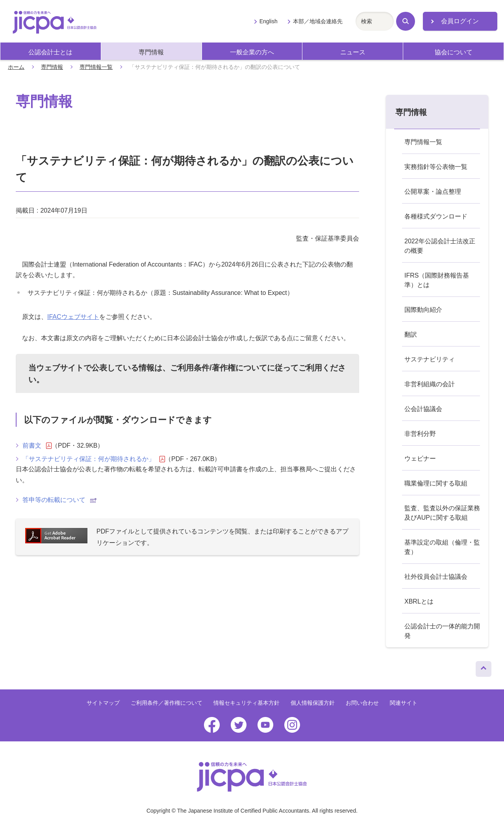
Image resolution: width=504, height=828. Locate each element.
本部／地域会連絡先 (318, 21)
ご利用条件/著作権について (219, 368)
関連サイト (404, 703)
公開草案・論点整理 (433, 192)
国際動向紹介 (423, 310)
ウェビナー (420, 458)
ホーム (16, 67)
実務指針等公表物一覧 (436, 167)
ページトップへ (484, 667)
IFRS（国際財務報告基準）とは (437, 280)
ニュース (353, 52)
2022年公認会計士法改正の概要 (440, 246)
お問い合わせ (362, 703)
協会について (454, 52)
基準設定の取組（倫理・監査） (442, 547)
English (269, 21)
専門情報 (151, 52)
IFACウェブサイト (73, 317)
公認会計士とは (50, 52)
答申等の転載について (59, 500)
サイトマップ (103, 703)
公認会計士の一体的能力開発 (442, 631)
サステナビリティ (430, 359)
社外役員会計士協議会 (436, 577)
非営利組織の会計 (430, 384)
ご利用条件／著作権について (167, 703)
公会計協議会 (423, 409)
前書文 (37, 446)
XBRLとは (419, 601)
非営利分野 (420, 434)
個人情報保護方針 (313, 703)
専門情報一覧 (96, 67)
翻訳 (411, 334)
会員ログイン (460, 21)
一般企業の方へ (252, 52)
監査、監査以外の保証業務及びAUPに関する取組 (442, 513)
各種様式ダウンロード (436, 216)
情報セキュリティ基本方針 (246, 703)
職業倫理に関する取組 (436, 483)
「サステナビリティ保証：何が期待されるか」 (94, 459)
